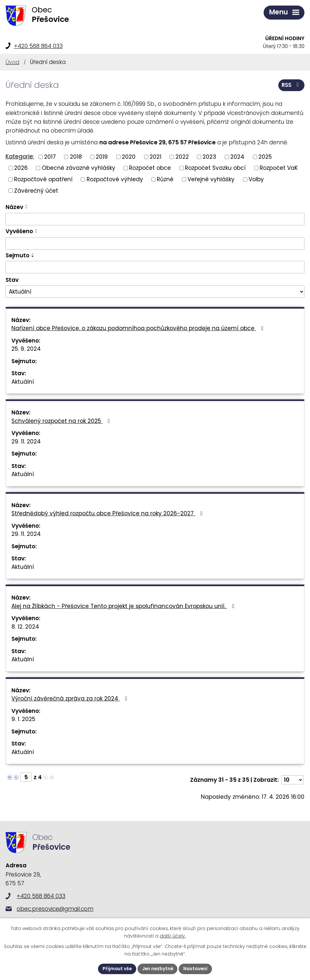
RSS (291, 85)
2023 (209, 156)
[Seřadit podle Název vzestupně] (27, 205)
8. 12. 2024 (25, 627)
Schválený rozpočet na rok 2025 (62, 421)
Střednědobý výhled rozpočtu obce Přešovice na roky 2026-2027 (108, 513)
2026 (21, 168)
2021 (155, 156)
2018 (76, 156)
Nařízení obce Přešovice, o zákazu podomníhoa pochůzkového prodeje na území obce (139, 328)
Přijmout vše (116, 969)
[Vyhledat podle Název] (155, 219)
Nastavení (196, 969)
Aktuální (23, 382)
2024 (237, 156)
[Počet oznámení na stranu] (292, 780)
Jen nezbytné (158, 969)
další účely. (173, 936)
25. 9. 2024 (26, 349)
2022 (182, 156)
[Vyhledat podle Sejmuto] (155, 267)
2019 (102, 156)
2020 (129, 156)
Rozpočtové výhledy (115, 179)
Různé (165, 179)
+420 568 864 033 (38, 46)
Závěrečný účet (36, 190)
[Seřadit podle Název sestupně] (27, 208)
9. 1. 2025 (23, 719)
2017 (50, 156)
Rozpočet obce (150, 168)
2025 (265, 156)
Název (14, 207)
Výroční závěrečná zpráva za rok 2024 (71, 699)
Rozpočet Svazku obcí (215, 168)
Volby (256, 179)
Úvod (12, 62)
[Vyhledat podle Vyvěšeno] (155, 244)
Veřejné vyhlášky (211, 179)
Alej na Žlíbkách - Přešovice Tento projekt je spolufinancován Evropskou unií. (124, 606)
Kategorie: (20, 156)
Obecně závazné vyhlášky (79, 168)
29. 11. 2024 (26, 442)
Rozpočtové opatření (43, 179)
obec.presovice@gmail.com (55, 909)
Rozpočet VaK (279, 168)
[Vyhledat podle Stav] (155, 292)
